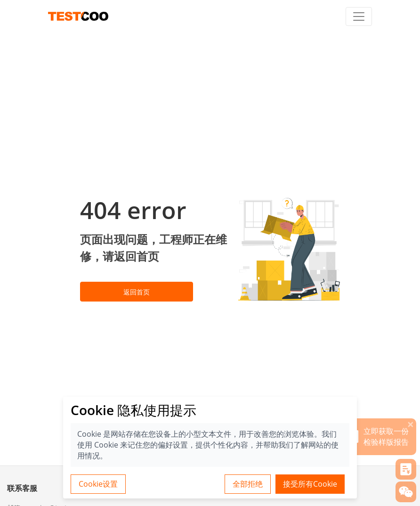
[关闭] (411, 424)
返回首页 (137, 292)
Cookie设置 (98, 484)
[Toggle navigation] (359, 16)
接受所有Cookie (310, 484)
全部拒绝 (248, 484)
